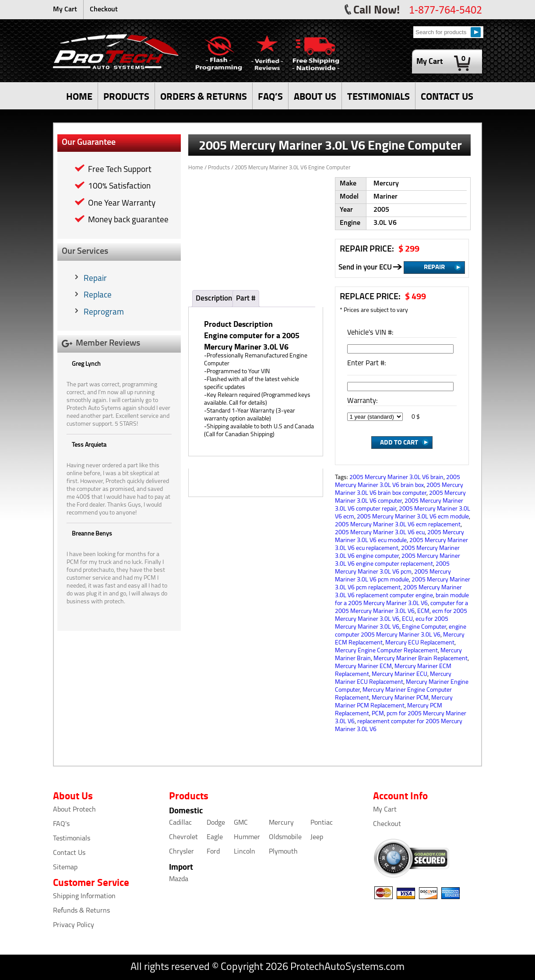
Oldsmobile (285, 837)
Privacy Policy (74, 925)
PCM (378, 714)
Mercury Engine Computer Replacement (386, 651)
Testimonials (72, 839)
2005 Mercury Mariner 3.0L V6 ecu (380, 533)
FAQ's (61, 824)
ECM (423, 611)
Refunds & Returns (81, 911)
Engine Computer (424, 627)
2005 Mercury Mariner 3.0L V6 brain (396, 478)
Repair (95, 279)
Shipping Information (84, 896)
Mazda (179, 879)
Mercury (281, 823)
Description (214, 299)
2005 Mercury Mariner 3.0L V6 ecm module (413, 517)
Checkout (104, 10)
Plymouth (283, 852)
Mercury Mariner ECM (363, 667)
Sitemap (65, 868)
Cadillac (180, 823)
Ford (213, 852)
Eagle (215, 837)
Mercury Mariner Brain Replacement (421, 659)
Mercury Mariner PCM (400, 698)
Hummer (247, 837)
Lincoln (245, 852)
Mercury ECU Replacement (420, 643)
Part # (246, 299)
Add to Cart (399, 442)
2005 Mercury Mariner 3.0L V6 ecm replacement (398, 525)
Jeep (317, 837)
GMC (241, 823)
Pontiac (322, 823)
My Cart (65, 10)
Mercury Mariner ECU (399, 674)
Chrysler (181, 852)
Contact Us (69, 853)
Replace (98, 296)
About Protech (74, 810)
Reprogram (104, 313)
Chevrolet (183, 837)
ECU (407, 619)
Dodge (216, 823)
